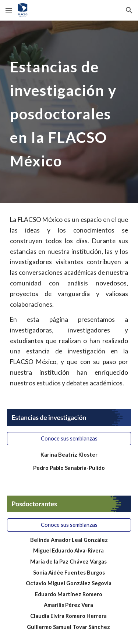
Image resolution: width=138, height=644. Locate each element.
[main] (69, 112)
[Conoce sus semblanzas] (69, 439)
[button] (9, 10)
